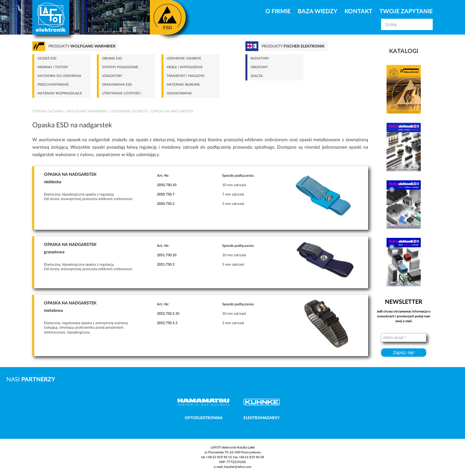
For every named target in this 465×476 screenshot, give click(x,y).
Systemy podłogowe (120, 67)
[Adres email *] (404, 338)
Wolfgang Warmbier (87, 111)
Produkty (82, 46)
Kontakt (358, 12)
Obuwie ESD (112, 58)
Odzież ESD (47, 58)
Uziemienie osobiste (184, 58)
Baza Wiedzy (318, 12)
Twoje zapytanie (406, 12)
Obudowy (259, 67)
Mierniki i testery (53, 67)
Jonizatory (112, 76)
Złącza (257, 76)
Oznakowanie (179, 93)
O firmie (278, 12)
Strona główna (48, 111)
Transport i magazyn (186, 76)
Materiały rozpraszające (60, 93)
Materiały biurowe (183, 85)
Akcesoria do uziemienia (59, 76)
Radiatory (260, 58)
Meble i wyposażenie (185, 67)
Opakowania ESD (117, 85)
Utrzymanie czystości (121, 93)
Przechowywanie (53, 85)
